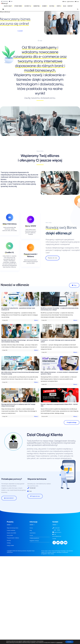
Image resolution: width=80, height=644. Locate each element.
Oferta (59, 6)
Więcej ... (36, 320)
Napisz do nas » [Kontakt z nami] (58, 532)
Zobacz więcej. (51, 554)
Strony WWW (19, 6)
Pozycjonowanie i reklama (13, 538)
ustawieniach (59, 642)
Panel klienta (33, 533)
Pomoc (31, 528)
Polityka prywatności (34, 538)
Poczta (31, 535)
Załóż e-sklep (8, 6)
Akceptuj (69, 642)
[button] (20, 31)
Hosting (52, 6)
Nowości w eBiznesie (15, 285)
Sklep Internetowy (10, 224)
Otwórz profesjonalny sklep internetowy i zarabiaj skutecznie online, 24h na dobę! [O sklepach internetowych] (10, 229)
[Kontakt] (53, 532)
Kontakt (70, 6)
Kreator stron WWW (11, 533)
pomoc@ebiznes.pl (57, 536)
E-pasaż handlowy (11, 530)
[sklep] (3, 9)
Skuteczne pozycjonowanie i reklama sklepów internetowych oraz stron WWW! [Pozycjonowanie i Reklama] (31, 262)
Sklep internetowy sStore (13, 528)
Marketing (37, 6)
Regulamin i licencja (34, 541)
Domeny (45, 6)
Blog (65, 6)
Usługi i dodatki (10, 545)
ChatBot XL (28, 6)
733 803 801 (5, 1)
